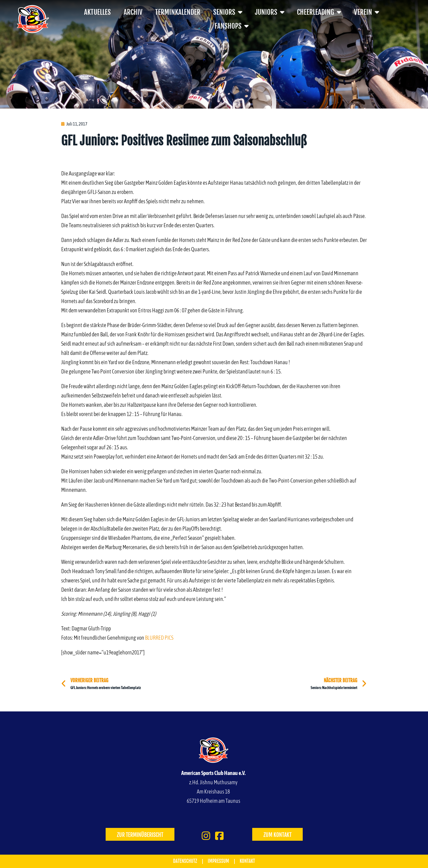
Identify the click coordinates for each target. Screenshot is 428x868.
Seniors (228, 12)
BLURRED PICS (159, 638)
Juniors (270, 12)
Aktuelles (97, 12)
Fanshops (232, 26)
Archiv (133, 12)
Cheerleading (319, 12)
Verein (367, 12)
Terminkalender (178, 12)
